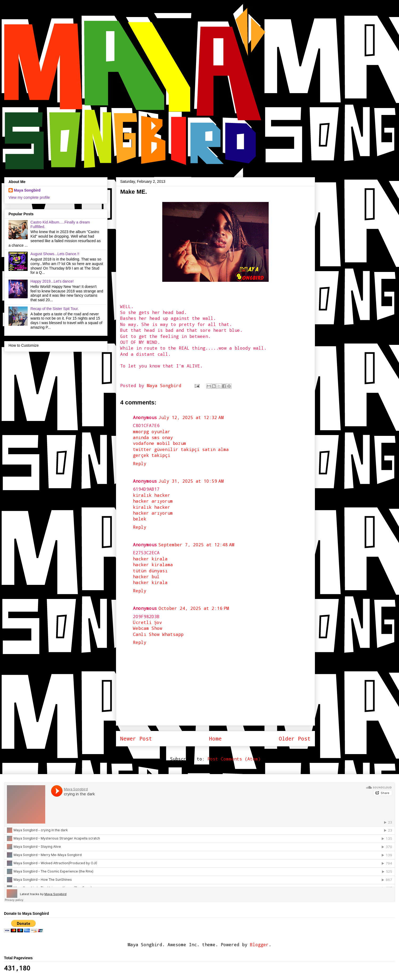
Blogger (259, 944)
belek (140, 519)
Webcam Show (148, 628)
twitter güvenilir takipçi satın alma (181, 449)
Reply (140, 463)
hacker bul (146, 576)
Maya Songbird (165, 385)
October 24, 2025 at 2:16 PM (194, 608)
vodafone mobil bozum (160, 443)
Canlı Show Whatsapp (158, 634)
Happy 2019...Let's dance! (52, 281)
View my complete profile (29, 197)
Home (215, 739)
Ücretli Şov (147, 622)
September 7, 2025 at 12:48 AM (196, 545)
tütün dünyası (150, 571)
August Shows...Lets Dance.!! (55, 254)
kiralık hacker (152, 495)
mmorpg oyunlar (152, 431)
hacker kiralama (153, 565)
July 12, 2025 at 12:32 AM (191, 417)
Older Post (295, 739)
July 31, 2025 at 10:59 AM (191, 481)
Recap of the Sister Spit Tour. (55, 309)
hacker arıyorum (153, 501)
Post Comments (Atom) (234, 759)
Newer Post (136, 739)
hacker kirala (150, 559)
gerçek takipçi (152, 455)
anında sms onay (153, 437)
